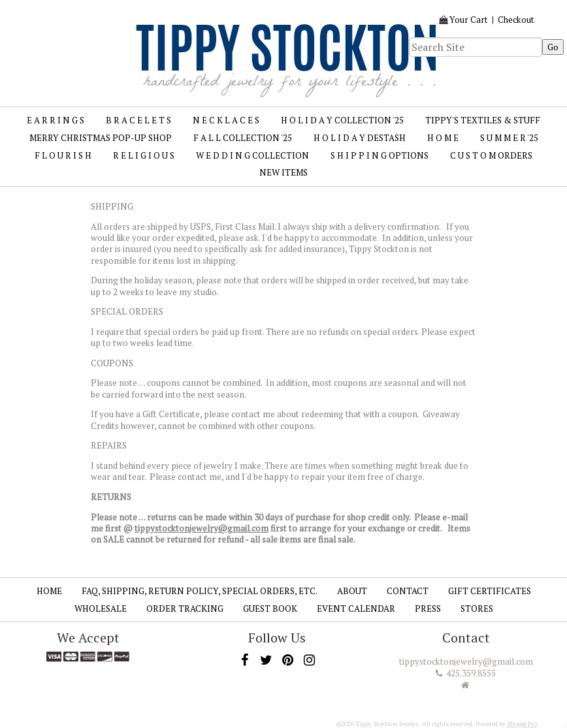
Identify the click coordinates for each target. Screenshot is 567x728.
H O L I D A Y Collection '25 (342, 120)
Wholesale (101, 609)
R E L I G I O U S (144, 155)
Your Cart (469, 20)
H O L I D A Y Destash (360, 138)
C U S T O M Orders (491, 155)
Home (49, 591)
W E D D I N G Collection (252, 155)
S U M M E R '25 (509, 138)
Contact (408, 591)
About (352, 591)
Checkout (516, 20)
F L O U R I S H (63, 155)
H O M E (443, 138)
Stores (477, 609)
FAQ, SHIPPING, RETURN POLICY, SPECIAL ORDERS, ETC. (200, 591)
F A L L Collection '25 (243, 138)
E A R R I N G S (56, 120)
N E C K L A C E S (226, 120)
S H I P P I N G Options (380, 155)
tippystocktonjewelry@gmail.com (202, 528)
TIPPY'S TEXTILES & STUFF (483, 120)
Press (428, 609)
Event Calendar (356, 609)
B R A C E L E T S (138, 120)
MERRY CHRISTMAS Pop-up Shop (101, 138)
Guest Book (270, 609)
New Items (283, 172)
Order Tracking (185, 609)
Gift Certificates (490, 591)
